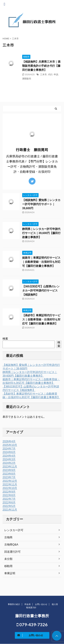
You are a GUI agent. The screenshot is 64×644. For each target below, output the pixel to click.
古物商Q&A (11, 545)
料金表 (28, 604)
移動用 (8, 566)
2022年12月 (10, 481)
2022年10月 (10, 488)
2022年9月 (9, 492)
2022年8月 (9, 495)
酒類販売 (27, 79)
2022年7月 (9, 499)
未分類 (8, 559)
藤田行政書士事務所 (32, 616)
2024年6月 (9, 452)
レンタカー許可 (14, 530)
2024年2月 (9, 463)
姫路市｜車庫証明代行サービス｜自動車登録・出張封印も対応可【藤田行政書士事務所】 (41, 262)
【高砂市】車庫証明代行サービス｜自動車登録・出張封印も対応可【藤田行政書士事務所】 (41, 319)
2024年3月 (9, 459)
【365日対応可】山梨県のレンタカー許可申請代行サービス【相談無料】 (41, 291)
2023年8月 (9, 474)
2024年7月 (9, 449)
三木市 (43, 74)
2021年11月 (10, 510)
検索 (5, 339)
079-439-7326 (32, 625)
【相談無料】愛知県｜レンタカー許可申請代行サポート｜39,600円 (41, 204)
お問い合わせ (41, 604)
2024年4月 (9, 456)
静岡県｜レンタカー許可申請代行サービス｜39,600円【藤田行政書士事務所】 (41, 233)
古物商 (8, 537)
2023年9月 (9, 470)
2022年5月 (9, 506)
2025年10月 (10, 445)
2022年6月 (9, 502)
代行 (50, 74)
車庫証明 (10, 573)
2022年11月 (10, 484)
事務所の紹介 (14, 604)
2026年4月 (9, 441)
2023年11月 (10, 467)
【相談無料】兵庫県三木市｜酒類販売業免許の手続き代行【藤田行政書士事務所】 (41, 66)
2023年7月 (9, 477)
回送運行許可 (12, 552)
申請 (56, 74)
